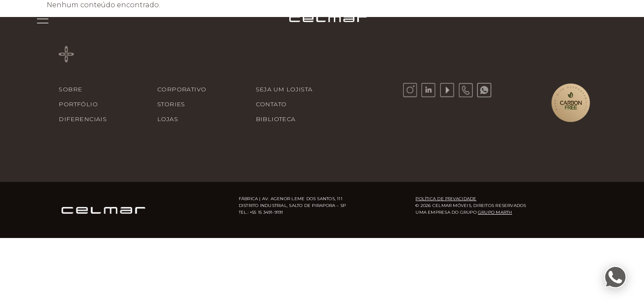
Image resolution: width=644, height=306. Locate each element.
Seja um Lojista (284, 89)
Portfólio (78, 104)
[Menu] (43, 19)
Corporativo (182, 89)
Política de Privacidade (446, 199)
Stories (171, 104)
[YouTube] (447, 90)
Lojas (168, 119)
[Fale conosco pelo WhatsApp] (615, 277)
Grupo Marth (495, 212)
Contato (271, 104)
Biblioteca (276, 119)
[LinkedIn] (429, 90)
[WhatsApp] (484, 90)
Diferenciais (83, 119)
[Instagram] (410, 90)
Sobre (70, 89)
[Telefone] (466, 90)
